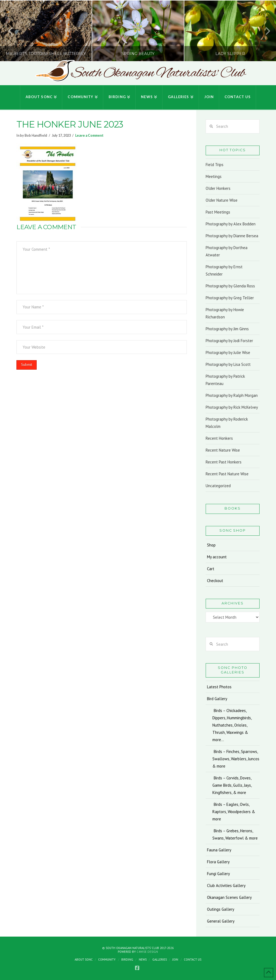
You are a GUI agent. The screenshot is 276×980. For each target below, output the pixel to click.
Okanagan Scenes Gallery (229, 897)
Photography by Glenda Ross (230, 286)
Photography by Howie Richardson (225, 313)
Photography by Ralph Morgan (232, 395)
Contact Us (193, 960)
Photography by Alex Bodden (231, 224)
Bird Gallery (217, 699)
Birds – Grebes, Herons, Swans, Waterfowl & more (235, 834)
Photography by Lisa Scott (228, 364)
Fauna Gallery (219, 850)
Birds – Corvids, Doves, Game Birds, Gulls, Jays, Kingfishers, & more (232, 785)
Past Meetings (218, 212)
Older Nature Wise (222, 200)
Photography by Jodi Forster (229, 341)
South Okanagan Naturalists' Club (158, 73)
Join (175, 960)
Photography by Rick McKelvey (232, 407)
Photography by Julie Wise (228, 353)
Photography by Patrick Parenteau (225, 380)
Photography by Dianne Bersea (232, 236)
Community (107, 960)
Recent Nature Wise (223, 450)
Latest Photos (219, 687)
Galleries (160, 960)
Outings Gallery (221, 909)
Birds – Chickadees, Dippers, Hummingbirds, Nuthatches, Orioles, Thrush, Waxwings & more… (232, 725)
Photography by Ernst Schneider (224, 270)
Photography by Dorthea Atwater (227, 251)
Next (265, 31)
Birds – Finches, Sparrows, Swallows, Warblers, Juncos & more (236, 759)
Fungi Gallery (218, 874)
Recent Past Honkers (224, 462)
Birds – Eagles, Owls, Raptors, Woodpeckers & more (234, 812)
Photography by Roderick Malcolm (227, 423)
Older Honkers (218, 188)
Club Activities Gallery (226, 886)
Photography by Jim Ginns (227, 329)
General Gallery (221, 921)
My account (217, 557)
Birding (127, 960)
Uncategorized (218, 486)
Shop (211, 545)
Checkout (215, 581)
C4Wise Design (147, 952)
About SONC (84, 960)
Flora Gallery (218, 862)
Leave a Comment (89, 135)
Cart (211, 569)
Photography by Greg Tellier (230, 298)
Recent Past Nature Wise (227, 474)
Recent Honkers (219, 438)
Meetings (214, 176)
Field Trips (215, 165)
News (143, 960)
